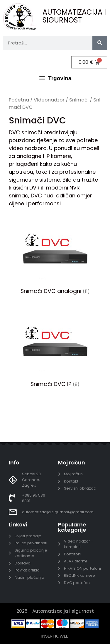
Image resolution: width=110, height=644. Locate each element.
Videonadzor (49, 100)
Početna (19, 100)
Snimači (79, 100)
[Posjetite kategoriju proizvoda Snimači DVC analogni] (55, 257)
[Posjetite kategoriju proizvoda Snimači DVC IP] (55, 350)
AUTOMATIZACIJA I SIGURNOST (74, 16)
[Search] (100, 43)
